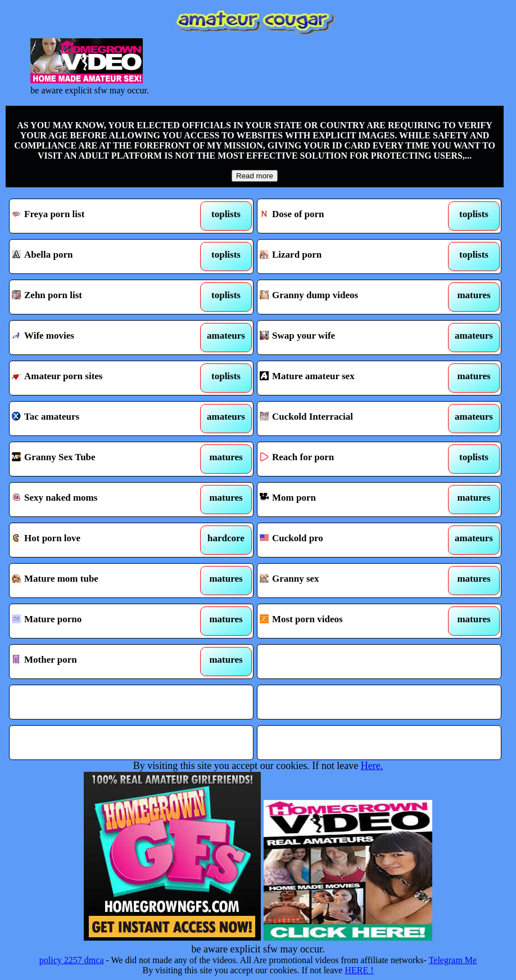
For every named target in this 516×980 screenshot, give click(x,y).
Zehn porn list (99, 297)
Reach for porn (347, 459)
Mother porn (99, 662)
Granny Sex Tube (99, 459)
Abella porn (99, 257)
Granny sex (347, 581)
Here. (372, 766)
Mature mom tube (99, 581)
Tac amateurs (99, 419)
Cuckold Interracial (347, 419)
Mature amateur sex (347, 378)
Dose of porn (347, 216)
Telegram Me (453, 960)
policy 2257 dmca (72, 960)
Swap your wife (347, 338)
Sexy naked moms (99, 500)
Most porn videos (347, 621)
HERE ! (359, 970)
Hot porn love (99, 540)
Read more (255, 176)
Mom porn (347, 500)
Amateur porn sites (99, 378)
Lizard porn (347, 257)
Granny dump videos (347, 297)
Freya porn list (99, 216)
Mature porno (99, 621)
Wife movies (99, 338)
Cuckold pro (347, 540)
